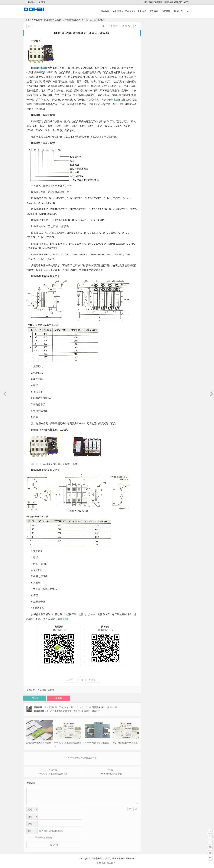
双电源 (58, 20)
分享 (92, 680)
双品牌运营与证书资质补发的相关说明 (165, 40)
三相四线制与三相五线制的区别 (162, 74)
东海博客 (166, 11)
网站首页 (105, 11)
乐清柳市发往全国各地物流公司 (162, 44)
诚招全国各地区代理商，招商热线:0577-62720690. (165, 2)
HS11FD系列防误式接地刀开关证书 (164, 53)
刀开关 (176, 103)
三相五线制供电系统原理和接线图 (163, 69)
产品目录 (129, 11)
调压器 (164, 90)
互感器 (174, 115)
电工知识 (142, 11)
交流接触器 (154, 107)
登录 (42, 2)
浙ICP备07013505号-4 (107, 863)
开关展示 (154, 11)
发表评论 (113, 26)
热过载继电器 (155, 96)
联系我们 (178, 11)
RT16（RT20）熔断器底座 (160, 48)
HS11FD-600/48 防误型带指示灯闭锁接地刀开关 (170, 65)
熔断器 (166, 107)
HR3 (162, 115)
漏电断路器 (181, 108)
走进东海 (117, 11)
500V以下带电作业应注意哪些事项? (164, 57)
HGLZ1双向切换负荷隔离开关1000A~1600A (168, 36)
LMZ (175, 93)
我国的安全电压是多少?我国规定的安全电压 (168, 61)
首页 (28, 20)
